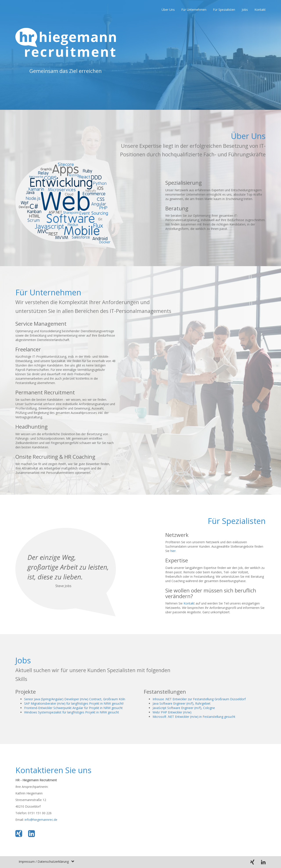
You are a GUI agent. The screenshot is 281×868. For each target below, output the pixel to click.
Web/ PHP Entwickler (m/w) (172, 712)
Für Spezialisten (224, 10)
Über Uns (168, 10)
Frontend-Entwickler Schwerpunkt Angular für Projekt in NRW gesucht (73, 708)
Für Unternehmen (194, 10)
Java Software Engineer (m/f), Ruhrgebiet (182, 703)
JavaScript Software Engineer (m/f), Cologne (184, 708)
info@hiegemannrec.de (41, 820)
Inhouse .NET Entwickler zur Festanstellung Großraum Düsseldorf (199, 699)
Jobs (245, 10)
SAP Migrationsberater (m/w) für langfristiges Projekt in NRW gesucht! (74, 703)
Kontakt (260, 10)
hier (173, 551)
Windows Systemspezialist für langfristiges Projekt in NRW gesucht (72, 712)
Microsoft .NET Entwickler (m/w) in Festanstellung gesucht (194, 717)
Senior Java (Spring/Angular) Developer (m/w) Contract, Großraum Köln (75, 699)
